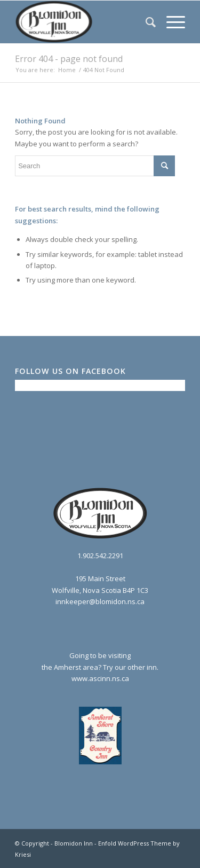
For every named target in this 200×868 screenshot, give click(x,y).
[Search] (145, 22)
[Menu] (170, 22)
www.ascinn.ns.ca (100, 678)
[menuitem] (145, 22)
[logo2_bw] (83, 22)
